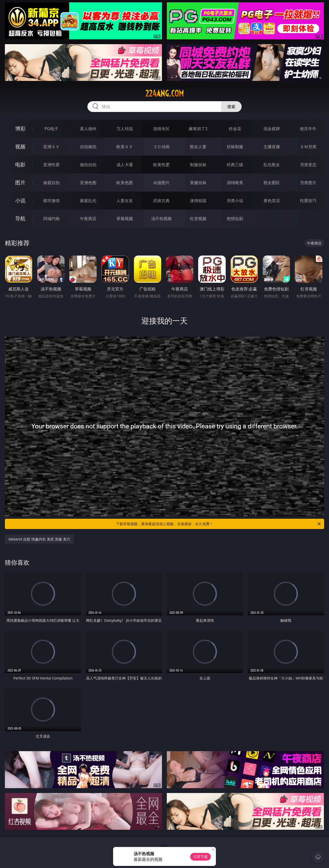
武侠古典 (161, 201)
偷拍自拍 (88, 165)
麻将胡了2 (198, 129)
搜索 (231, 107)
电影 (20, 164)
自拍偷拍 (88, 147)
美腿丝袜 (198, 183)
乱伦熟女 (272, 165)
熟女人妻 (198, 147)
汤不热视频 (161, 219)
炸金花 (235, 129)
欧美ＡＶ (125, 147)
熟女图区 (272, 183)
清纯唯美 (235, 183)
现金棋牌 (272, 129)
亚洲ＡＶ (51, 147)
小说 (20, 200)
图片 (20, 182)
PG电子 (51, 129)
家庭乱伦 (88, 201)
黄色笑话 (272, 201)
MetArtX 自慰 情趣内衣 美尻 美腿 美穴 (39, 539)
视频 (20, 147)
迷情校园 (198, 201)
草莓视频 (125, 219)
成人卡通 (125, 165)
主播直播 (272, 147)
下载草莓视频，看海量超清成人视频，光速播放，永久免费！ (219, 524)
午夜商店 (88, 219)
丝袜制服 (235, 147)
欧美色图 (125, 183)
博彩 (20, 129)
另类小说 (235, 201)
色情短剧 (235, 219)
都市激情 (51, 201)
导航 (20, 218)
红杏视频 (198, 219)
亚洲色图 (88, 183)
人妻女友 (125, 201)
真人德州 (88, 129)
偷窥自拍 (51, 183)
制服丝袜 (198, 165)
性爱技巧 (308, 201)
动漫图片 (161, 183)
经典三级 (235, 165)
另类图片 (308, 183)
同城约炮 (51, 219)
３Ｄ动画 (161, 147)
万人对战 (125, 129)
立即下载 (200, 857)
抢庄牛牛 (308, 129)
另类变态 (308, 165)
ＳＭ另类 (308, 147)
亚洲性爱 (51, 165)
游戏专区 (161, 129)
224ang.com (164, 93)
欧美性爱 (161, 165)
